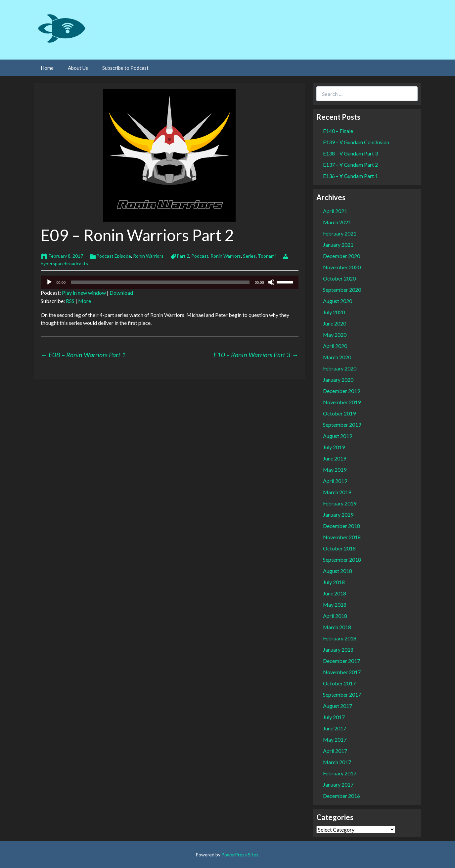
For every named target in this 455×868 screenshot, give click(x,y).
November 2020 (342, 267)
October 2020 (339, 278)
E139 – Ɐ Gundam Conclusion (356, 142)
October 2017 (339, 683)
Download (121, 293)
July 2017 (334, 717)
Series (249, 256)
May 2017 (335, 739)
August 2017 (338, 706)
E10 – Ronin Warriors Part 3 (256, 355)
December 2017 (341, 661)
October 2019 (339, 413)
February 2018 (340, 638)
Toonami (267, 256)
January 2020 (338, 380)
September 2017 (342, 694)
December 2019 (341, 391)
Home (47, 68)
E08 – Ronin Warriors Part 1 (83, 355)
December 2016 (341, 796)
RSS (70, 301)
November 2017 (342, 672)
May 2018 (335, 605)
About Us (78, 68)
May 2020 (335, 335)
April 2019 (335, 481)
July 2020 (334, 312)
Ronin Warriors (148, 256)
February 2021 (340, 233)
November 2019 (342, 402)
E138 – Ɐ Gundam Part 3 (350, 153)
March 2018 (337, 627)
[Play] (49, 282)
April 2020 (335, 346)
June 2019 (335, 458)
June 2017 (335, 728)
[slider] (160, 282)
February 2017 (340, 773)
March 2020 (337, 357)
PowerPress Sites (240, 855)
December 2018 (341, 526)
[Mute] (271, 282)
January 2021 (338, 245)
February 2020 (340, 368)
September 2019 (342, 425)
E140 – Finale (338, 131)
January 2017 (338, 784)
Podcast (200, 256)
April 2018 (335, 616)
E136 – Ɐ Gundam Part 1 (350, 176)
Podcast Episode (114, 256)
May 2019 (335, 470)
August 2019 (338, 436)
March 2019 (337, 492)
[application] (170, 282)
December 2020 (341, 256)
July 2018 (334, 582)
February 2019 (340, 503)
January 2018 (338, 650)
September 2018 (342, 560)
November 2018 (342, 537)
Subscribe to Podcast (125, 68)
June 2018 (335, 593)
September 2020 (342, 290)
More (85, 301)
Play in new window (84, 293)
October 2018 (339, 548)
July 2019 (334, 447)
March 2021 (337, 222)
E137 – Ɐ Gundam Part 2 (350, 165)
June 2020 (335, 323)
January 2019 (338, 515)
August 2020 (338, 301)
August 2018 (338, 571)
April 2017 (335, 751)
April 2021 (335, 211)
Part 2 (183, 256)
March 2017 (337, 762)
